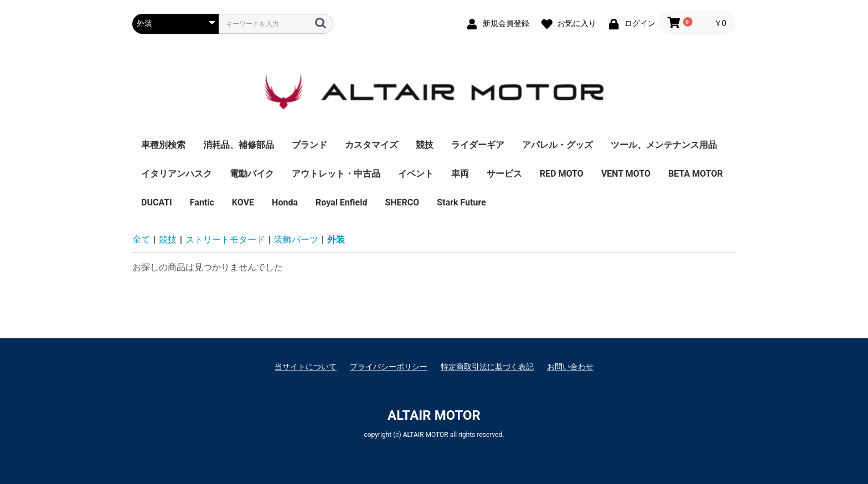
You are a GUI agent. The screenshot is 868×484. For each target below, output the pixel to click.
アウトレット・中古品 (336, 174)
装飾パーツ (296, 240)
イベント (416, 174)
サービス (504, 174)
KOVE (243, 202)
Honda (285, 202)
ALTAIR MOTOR (434, 415)
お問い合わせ (570, 367)
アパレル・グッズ (557, 145)
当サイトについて (306, 367)
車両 (460, 174)
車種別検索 (163, 145)
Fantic (202, 202)
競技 (425, 145)
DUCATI (157, 202)
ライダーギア (478, 145)
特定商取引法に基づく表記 (487, 367)
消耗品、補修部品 (239, 145)
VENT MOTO (626, 174)
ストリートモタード (225, 240)
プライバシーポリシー (389, 367)
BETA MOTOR (696, 174)
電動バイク (252, 174)
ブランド (309, 145)
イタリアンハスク (177, 174)
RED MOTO (562, 174)
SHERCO (402, 202)
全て (141, 240)
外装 (336, 240)
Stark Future (461, 202)
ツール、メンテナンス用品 (664, 145)
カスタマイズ (371, 145)
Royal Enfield (341, 202)
